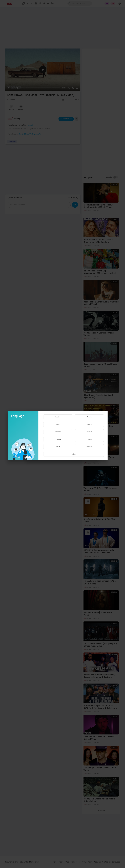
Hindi (58, 447)
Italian (74, 454)
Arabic (89, 417)
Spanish (58, 439)
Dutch (58, 424)
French (89, 424)
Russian (89, 432)
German (58, 432)
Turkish (89, 439)
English (58, 417)
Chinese (89, 447)
